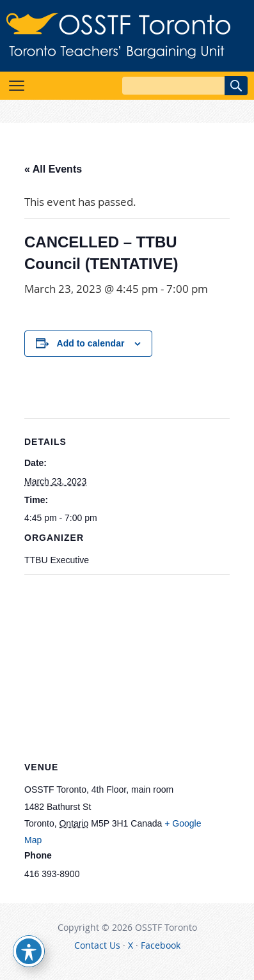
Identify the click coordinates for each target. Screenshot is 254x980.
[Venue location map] (127, 666)
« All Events (53, 169)
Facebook (161, 945)
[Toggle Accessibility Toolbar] (29, 951)
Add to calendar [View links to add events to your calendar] (91, 343)
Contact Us (97, 945)
